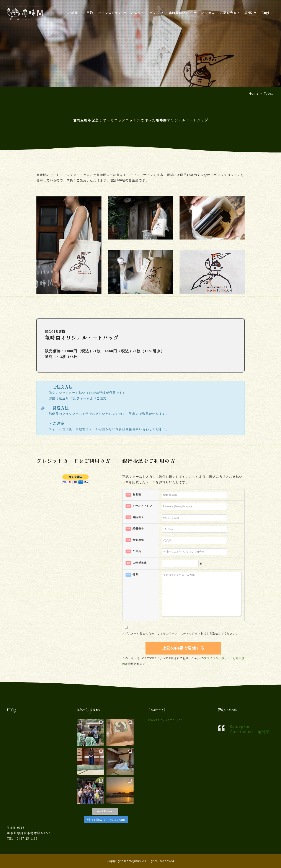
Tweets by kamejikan (165, 720)
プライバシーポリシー (218, 658)
